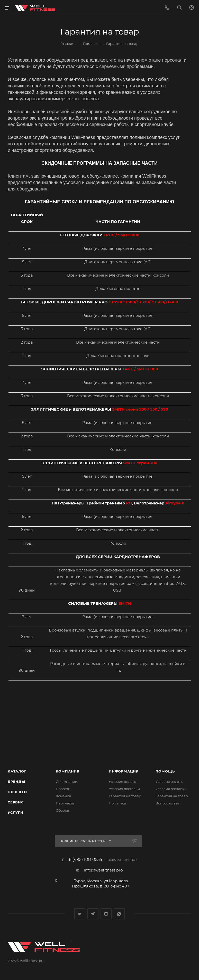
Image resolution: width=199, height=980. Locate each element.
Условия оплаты (123, 782)
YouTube (106, 914)
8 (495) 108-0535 (85, 860)
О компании (67, 782)
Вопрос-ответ (167, 803)
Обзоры (63, 810)
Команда (64, 796)
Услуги (16, 812)
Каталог (17, 771)
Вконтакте (80, 914)
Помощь (165, 771)
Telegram (93, 914)
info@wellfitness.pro (103, 870)
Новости (63, 789)
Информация (124, 771)
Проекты (18, 792)
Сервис (16, 802)
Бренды (16, 782)
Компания (68, 771)
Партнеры (65, 803)
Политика (117, 803)
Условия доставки (124, 789)
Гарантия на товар (125, 796)
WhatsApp (119, 914)
